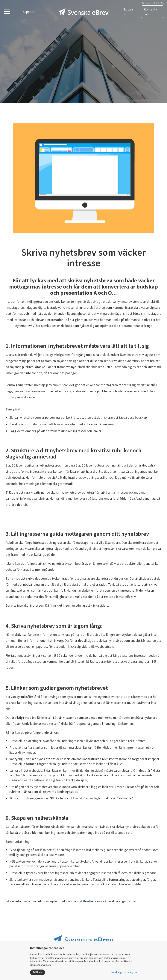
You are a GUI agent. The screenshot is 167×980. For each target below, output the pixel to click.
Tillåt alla (38, 972)
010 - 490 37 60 (155, 3)
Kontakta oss (150, 12)
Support (28, 12)
